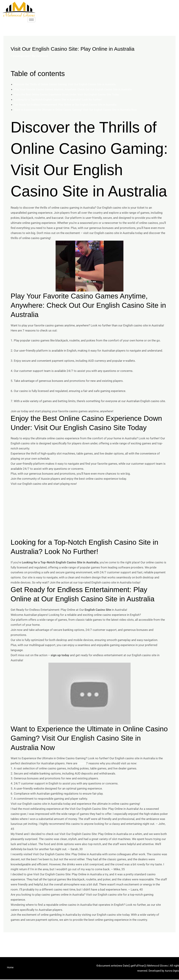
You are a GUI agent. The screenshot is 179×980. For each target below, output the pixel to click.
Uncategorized (22, 56)
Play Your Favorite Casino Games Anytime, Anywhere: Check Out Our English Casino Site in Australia (80, 89)
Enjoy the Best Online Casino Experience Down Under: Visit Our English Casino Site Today (73, 94)
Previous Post (15, 942)
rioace (82, 763)
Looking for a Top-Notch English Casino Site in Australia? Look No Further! (63, 99)
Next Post (167, 942)
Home (11, 969)
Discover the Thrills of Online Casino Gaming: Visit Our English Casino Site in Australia (70, 84)
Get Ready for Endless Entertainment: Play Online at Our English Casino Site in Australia (71, 105)
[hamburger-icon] (31, 20)
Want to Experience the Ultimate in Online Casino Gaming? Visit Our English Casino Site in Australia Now (82, 110)
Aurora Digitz (171, 971)
